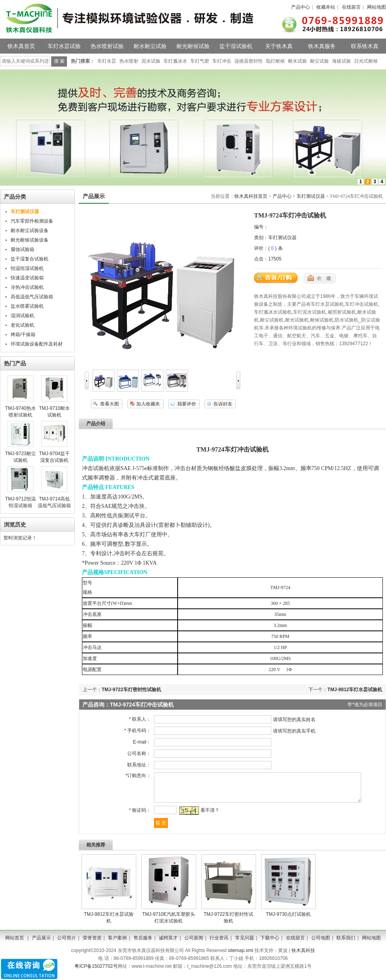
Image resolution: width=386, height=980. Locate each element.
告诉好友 (223, 404)
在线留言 (351, 7)
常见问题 (245, 944)
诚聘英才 (168, 944)
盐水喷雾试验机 (27, 306)
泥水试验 (151, 61)
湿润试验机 (22, 316)
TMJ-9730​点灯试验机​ (288, 920)
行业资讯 (219, 944)
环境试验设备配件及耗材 (37, 344)
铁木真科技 (303, 956)
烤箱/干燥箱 (23, 335)
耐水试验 (297, 61)
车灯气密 (200, 61)
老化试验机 (22, 325)
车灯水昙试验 (64, 46)
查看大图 (109, 404)
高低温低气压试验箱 (32, 297)
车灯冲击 (222, 61)
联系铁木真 (365, 46)
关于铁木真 (279, 46)
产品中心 (301, 7)
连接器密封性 (249, 61)
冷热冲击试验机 (27, 287)
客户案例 (117, 944)
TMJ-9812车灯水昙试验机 (355, 690)
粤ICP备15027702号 (96, 972)
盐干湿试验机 (236, 46)
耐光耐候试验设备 (30, 240)
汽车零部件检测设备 (32, 221)
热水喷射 (129, 61)
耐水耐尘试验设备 (30, 231)
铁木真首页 (21, 46)
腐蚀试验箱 (22, 249)
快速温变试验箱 (27, 278)
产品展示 (41, 944)
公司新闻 (194, 944)
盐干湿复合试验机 (30, 259)
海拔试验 (341, 61)
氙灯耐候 (275, 61)
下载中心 (270, 944)
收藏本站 (326, 7)
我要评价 (187, 404)
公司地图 (321, 944)
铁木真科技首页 (251, 196)
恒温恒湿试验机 (27, 268)
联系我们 (346, 944)
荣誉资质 (92, 944)
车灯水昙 (107, 61)
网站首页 (15, 944)
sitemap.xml (241, 956)
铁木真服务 (322, 46)
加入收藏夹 (148, 404)
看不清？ (207, 816)
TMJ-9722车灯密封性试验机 (131, 690)
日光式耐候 (366, 61)
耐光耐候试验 (193, 46)
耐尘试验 (319, 61)
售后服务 (143, 944)
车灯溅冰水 (175, 61)
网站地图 (377, 7)
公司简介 (67, 944)
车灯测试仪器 (311, 196)
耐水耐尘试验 (150, 46)
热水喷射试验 (107, 46)
